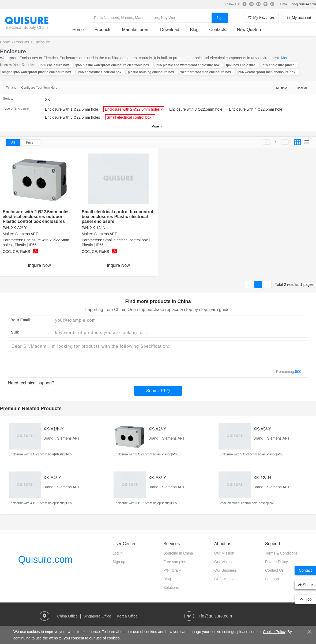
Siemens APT (27, 234)
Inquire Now (39, 265)
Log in (118, 553)
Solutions (171, 587)
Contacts (218, 30)
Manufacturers (136, 30)
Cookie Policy (274, 632)
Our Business (225, 570)
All (13, 143)
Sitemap (272, 579)
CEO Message (226, 579)
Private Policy (276, 562)
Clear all (302, 88)
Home (78, 30)
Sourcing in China (178, 553)
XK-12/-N (98, 228)
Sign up (119, 562)
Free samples (175, 562)
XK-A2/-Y (19, 228)
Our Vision (223, 562)
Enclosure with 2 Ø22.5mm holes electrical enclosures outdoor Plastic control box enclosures (36, 217)
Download (170, 30)
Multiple (282, 88)
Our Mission (224, 553)
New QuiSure (249, 30)
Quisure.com (45, 559)
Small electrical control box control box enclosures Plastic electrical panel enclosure (117, 217)
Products (103, 30)
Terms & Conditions (281, 553)
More (285, 58)
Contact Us (274, 570)
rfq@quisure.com (304, 4)
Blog (194, 30)
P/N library (172, 570)
